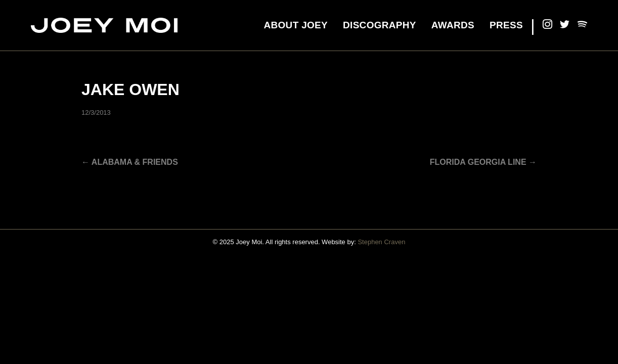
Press (506, 25)
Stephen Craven (381, 242)
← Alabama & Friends (130, 162)
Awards (453, 25)
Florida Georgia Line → (483, 162)
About (296, 25)
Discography (380, 25)
